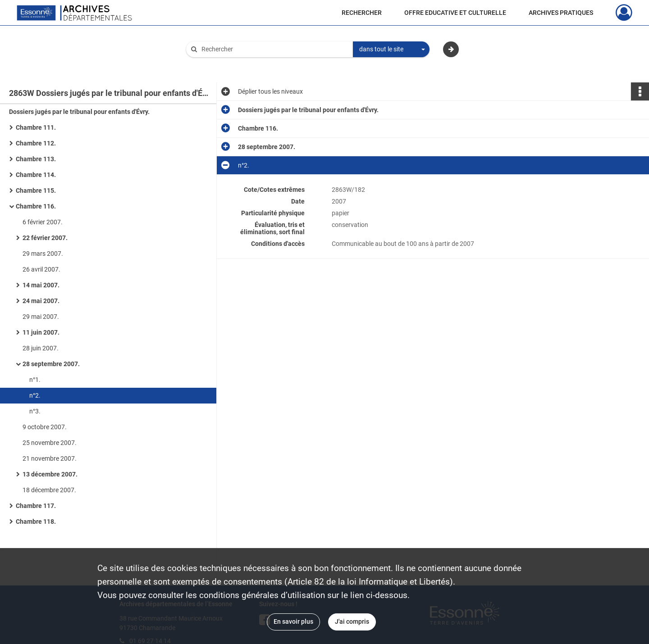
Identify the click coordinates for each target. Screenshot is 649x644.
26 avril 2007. (41, 269)
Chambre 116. (36, 206)
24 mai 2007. (41, 301)
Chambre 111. (36, 127)
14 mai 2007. (41, 285)
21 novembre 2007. (50, 458)
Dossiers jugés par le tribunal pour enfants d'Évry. (79, 112)
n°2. (35, 395)
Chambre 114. (36, 175)
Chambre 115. (36, 190)
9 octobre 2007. (45, 427)
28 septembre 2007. (51, 364)
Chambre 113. (36, 159)
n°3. (35, 411)
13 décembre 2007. (50, 474)
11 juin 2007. (41, 332)
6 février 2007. (43, 222)
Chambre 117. (36, 506)
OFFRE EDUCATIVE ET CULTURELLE (455, 13)
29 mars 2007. (43, 254)
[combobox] (391, 50)
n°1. (35, 380)
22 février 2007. (45, 238)
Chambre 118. (36, 522)
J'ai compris (352, 621)
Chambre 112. (36, 143)
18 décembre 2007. (49, 490)
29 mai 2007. (41, 317)
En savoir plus (293, 621)
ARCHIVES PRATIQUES (561, 13)
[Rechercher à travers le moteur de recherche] (274, 49)
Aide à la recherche (219, 64)
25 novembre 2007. (50, 443)
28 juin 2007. (41, 348)
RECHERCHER (362, 13)
